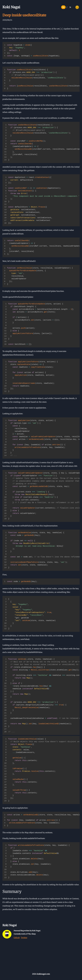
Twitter (24, 938)
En (63, 7)
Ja (70, 7)
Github (17, 938)
